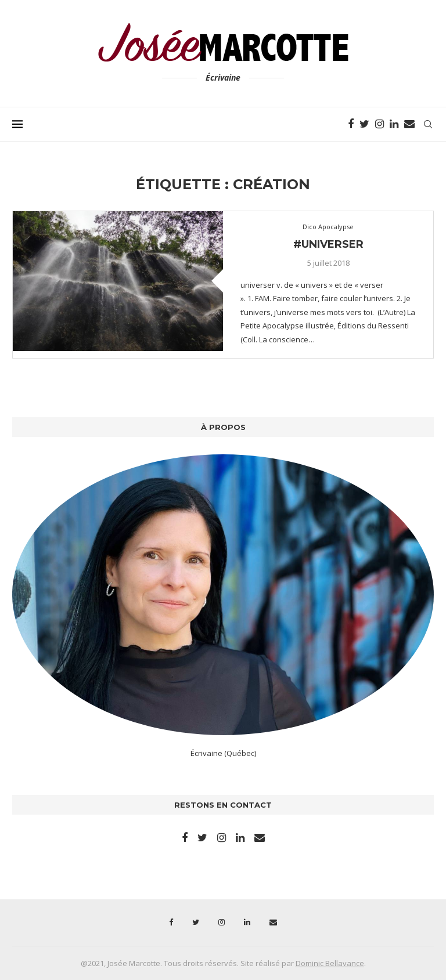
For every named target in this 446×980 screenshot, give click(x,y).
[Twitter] (364, 124)
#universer (328, 244)
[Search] (428, 124)
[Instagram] (380, 124)
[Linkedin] (394, 124)
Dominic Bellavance (330, 963)
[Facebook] (351, 124)
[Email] (409, 124)
